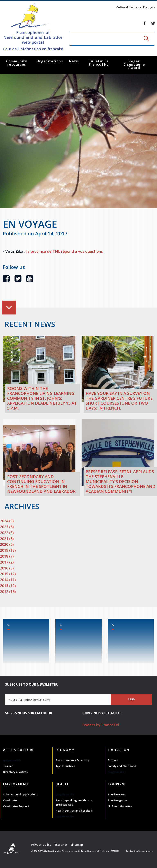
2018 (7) (7, 556)
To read (8, 766)
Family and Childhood (122, 766)
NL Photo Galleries (120, 806)
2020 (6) (7, 544)
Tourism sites (116, 794)
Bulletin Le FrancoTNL (99, 63)
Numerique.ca (146, 851)
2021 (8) (7, 539)
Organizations (50, 61)
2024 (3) (7, 521)
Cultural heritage (129, 7)
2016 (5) (7, 568)
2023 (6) (7, 527)
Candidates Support (16, 806)
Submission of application (20, 794)
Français (149, 7)
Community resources (17, 63)
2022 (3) (7, 533)
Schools (113, 760)
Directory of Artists (15, 772)
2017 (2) (7, 562)
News (74, 61)
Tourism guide (117, 800)
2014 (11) (8, 580)
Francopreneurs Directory (72, 760)
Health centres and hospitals (74, 811)
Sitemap (77, 845)
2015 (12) (8, 574)
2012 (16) (8, 592)
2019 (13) (8, 550)
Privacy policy (41, 845)
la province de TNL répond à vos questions (65, 251)
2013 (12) (8, 586)
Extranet (61, 845)
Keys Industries (65, 766)
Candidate (10, 800)
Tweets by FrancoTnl (100, 725)
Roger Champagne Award (134, 64)
